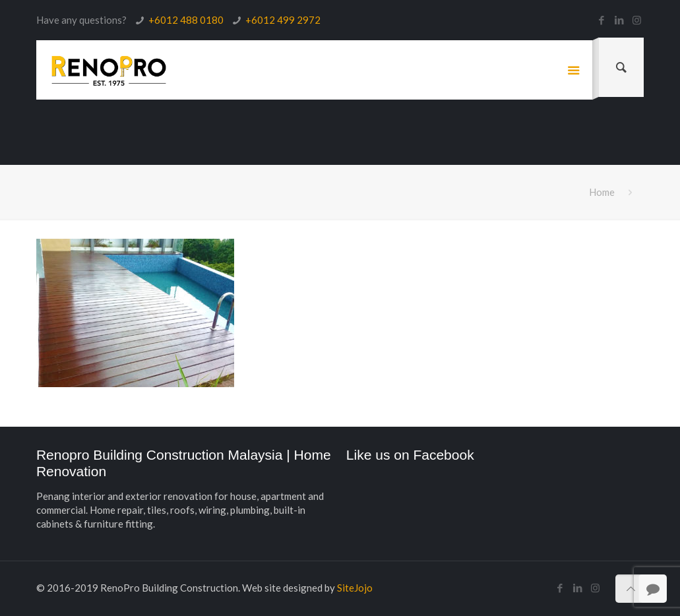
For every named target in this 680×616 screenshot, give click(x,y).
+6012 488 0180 (186, 20)
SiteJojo (355, 588)
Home (602, 192)
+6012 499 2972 (283, 20)
